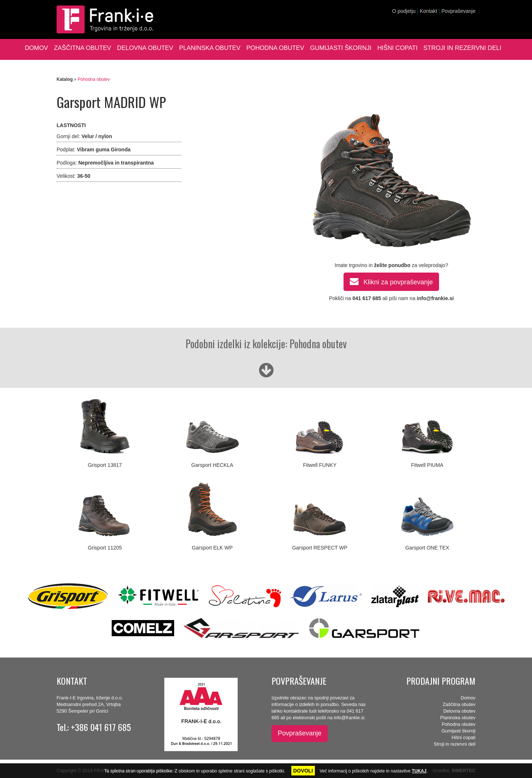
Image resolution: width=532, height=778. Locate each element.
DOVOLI (303, 771)
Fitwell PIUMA (427, 465)
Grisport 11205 (105, 548)
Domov (36, 48)
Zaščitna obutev (83, 48)
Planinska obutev (210, 48)
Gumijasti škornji (341, 48)
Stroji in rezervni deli (462, 48)
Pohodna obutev (275, 48)
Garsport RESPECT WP (320, 548)
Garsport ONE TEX (427, 548)
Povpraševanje (458, 11)
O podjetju (404, 11)
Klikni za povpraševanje (391, 281)
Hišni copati (397, 48)
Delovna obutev (145, 48)
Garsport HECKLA (212, 465)
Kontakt (428, 11)
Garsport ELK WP (212, 548)
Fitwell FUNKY (320, 465)
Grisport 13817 (105, 465)
